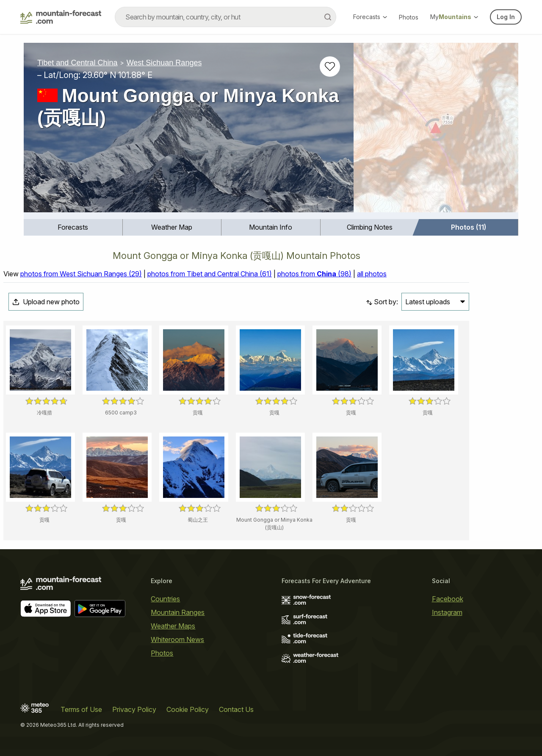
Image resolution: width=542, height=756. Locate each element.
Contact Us (236, 709)
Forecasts (370, 17)
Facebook (448, 599)
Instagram (447, 612)
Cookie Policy (188, 709)
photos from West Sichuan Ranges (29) (81, 274)
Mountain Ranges (178, 612)
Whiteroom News (177, 639)
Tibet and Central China (77, 63)
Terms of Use (81, 709)
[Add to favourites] (330, 67)
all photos (372, 274)
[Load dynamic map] (436, 131)
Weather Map (172, 227)
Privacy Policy (134, 709)
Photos (409, 17)
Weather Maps (173, 626)
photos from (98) (314, 274)
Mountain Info (271, 227)
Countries (165, 599)
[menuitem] (73, 227)
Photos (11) (469, 227)
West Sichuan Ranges (164, 63)
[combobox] (225, 17)
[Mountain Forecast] (61, 17)
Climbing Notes (370, 227)
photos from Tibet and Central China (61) (210, 274)
